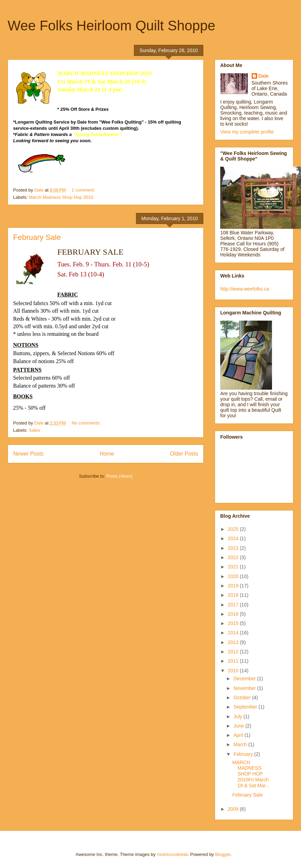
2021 (234, 567)
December (245, 679)
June (239, 726)
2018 (234, 595)
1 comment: (84, 190)
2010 (234, 671)
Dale (264, 76)
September (246, 707)
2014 (234, 633)
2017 (234, 605)
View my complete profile (247, 132)
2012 (234, 652)
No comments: (87, 423)
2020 (234, 576)
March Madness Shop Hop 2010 (61, 197)
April (239, 735)
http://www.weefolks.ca (245, 289)
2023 (234, 548)
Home (107, 454)
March (241, 744)
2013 (234, 642)
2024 (234, 538)
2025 (234, 529)
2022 (234, 557)
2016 (234, 614)
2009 (234, 809)
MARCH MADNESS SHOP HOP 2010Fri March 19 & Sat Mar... (251, 774)
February (244, 754)
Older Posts (184, 454)
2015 (234, 623)
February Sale (37, 237)
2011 (234, 661)
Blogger (223, 854)
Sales (35, 430)
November (245, 688)
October (243, 698)
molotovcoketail (172, 854)
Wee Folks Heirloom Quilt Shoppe (111, 26)
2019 (234, 586)
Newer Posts (28, 454)
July (238, 716)
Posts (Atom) (119, 476)
